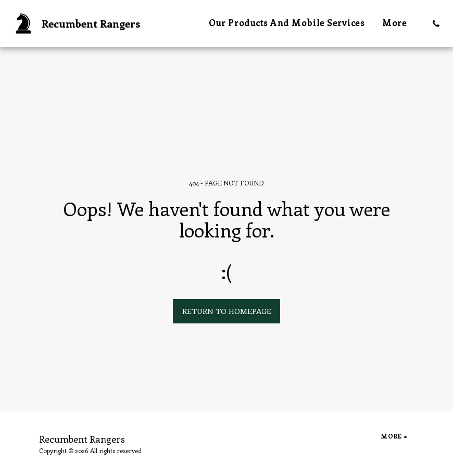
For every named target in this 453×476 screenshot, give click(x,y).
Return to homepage (227, 311)
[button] (436, 23)
